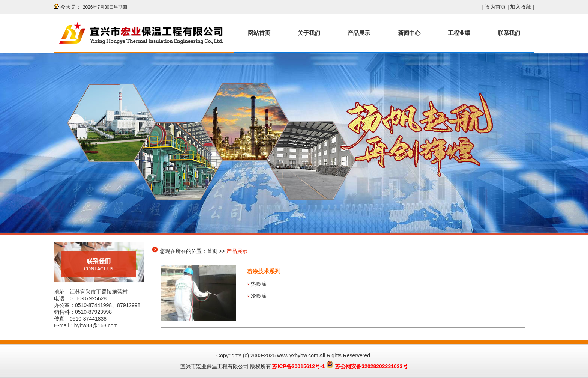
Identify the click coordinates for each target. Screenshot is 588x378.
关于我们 (309, 33)
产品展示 (359, 33)
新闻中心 (409, 33)
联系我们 (509, 33)
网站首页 (259, 33)
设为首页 (495, 7)
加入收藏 (520, 7)
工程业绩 (459, 33)
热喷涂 (259, 284)
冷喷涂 (259, 296)
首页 (212, 251)
